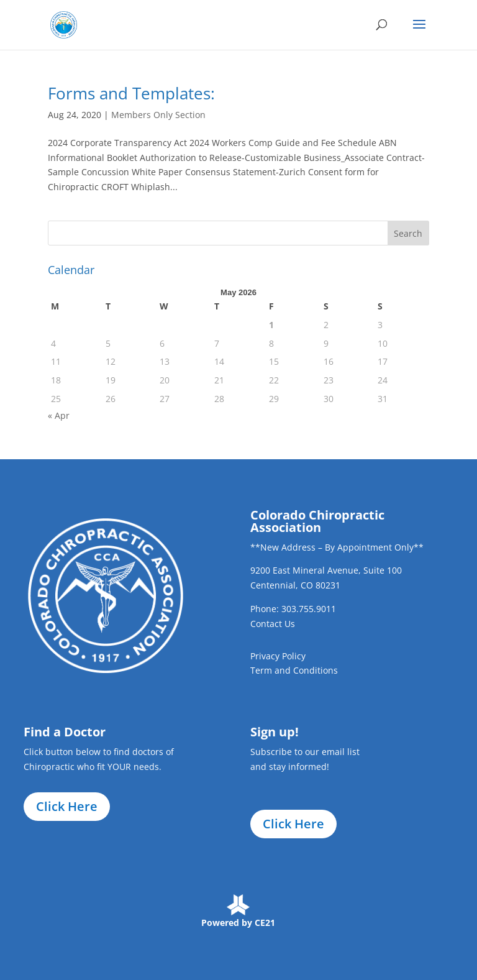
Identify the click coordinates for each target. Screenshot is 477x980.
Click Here (67, 806)
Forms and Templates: (131, 93)
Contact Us (273, 624)
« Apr (59, 415)
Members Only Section (158, 115)
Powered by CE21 (238, 923)
